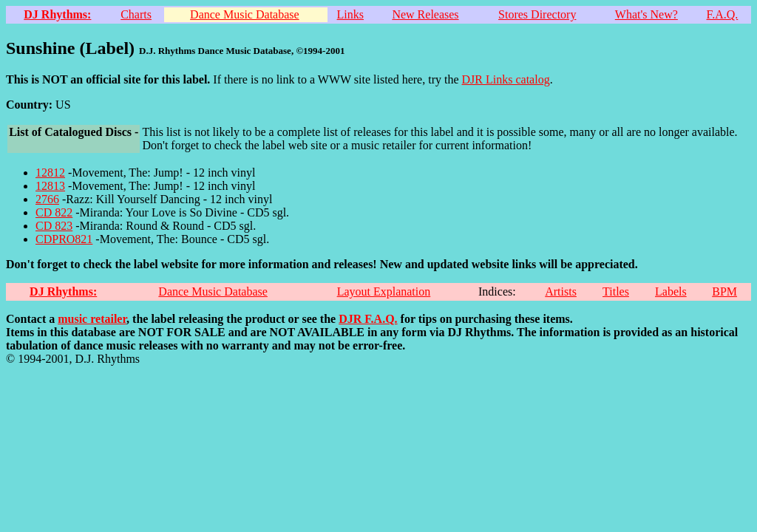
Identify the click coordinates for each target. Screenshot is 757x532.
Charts (136, 14)
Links (350, 14)
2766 (47, 199)
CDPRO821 (64, 239)
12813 (50, 186)
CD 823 (54, 226)
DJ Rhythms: (57, 14)
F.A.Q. (723, 14)
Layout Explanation (384, 291)
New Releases (425, 14)
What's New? (646, 14)
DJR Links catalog (506, 79)
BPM (724, 291)
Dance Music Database (245, 14)
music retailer (92, 319)
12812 (50, 173)
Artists (561, 291)
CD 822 (54, 212)
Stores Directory (537, 14)
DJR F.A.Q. (368, 319)
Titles (616, 291)
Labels (671, 291)
